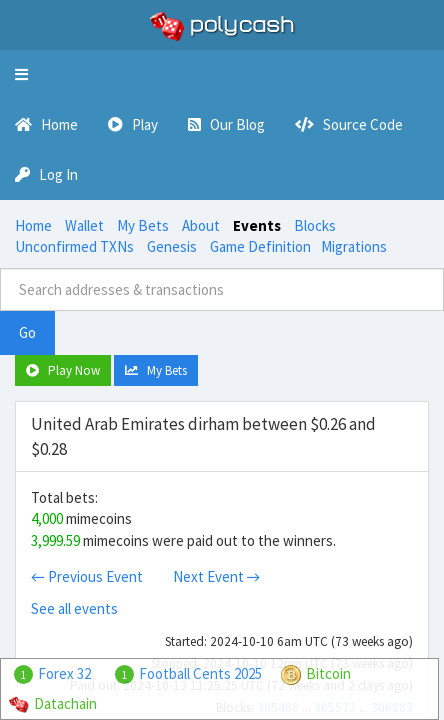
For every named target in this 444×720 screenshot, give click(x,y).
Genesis (172, 246)
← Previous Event (87, 576)
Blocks (315, 225)
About (201, 225)
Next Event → (217, 576)
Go (27, 332)
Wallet (84, 225)
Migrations (354, 246)
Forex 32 (64, 673)
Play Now (63, 370)
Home (33, 225)
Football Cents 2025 (200, 673)
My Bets (143, 225)
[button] (21, 75)
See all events (74, 608)
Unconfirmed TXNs (74, 246)
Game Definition (260, 246)
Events (257, 225)
